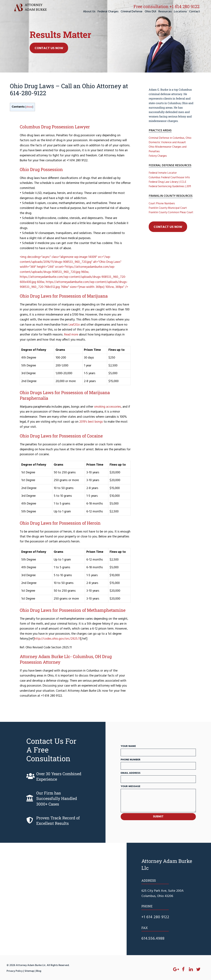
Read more (71, 335)
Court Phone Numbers (162, 204)
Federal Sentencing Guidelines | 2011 (170, 186)
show (29, 107)
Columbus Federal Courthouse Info (169, 178)
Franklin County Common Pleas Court (171, 212)
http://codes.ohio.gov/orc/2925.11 (57, 639)
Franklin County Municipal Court (168, 208)
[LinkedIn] (191, 970)
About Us (89, 12)
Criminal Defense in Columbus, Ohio (170, 138)
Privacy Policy (15, 971)
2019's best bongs (91, 422)
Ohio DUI (150, 12)
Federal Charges (108, 12)
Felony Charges (158, 156)
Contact (195, 12)
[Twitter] (198, 970)
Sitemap (29, 971)
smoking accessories (108, 407)
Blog (39, 971)
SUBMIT (158, 817)
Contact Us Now (49, 48)
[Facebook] (183, 970)
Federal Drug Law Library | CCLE (167, 182)
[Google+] (176, 970)
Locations (180, 12)
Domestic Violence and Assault (167, 142)
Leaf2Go (74, 325)
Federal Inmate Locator (163, 173)
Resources (165, 12)
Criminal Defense (132, 12)
